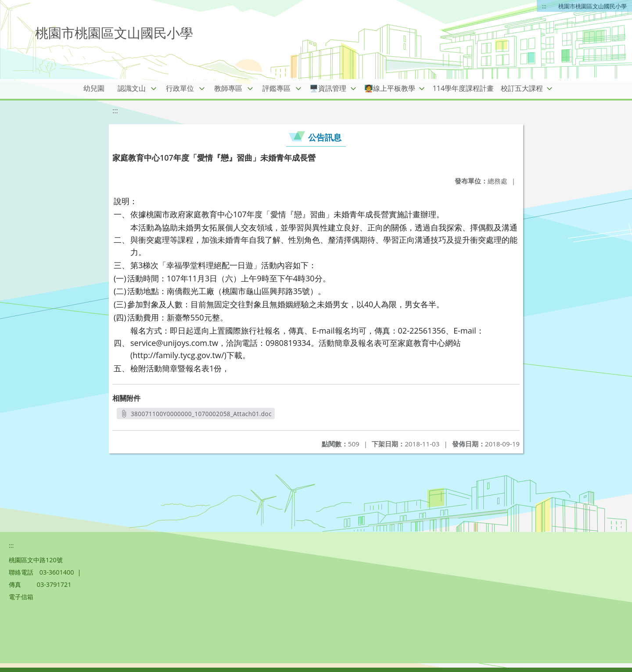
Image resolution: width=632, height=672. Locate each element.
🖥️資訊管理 (328, 88)
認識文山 (132, 88)
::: (544, 6)
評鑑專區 (276, 88)
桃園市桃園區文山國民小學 (592, 6)
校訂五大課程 (522, 88)
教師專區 (228, 88)
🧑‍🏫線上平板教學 (390, 88)
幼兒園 (94, 88)
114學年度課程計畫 (463, 88)
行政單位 (180, 88)
